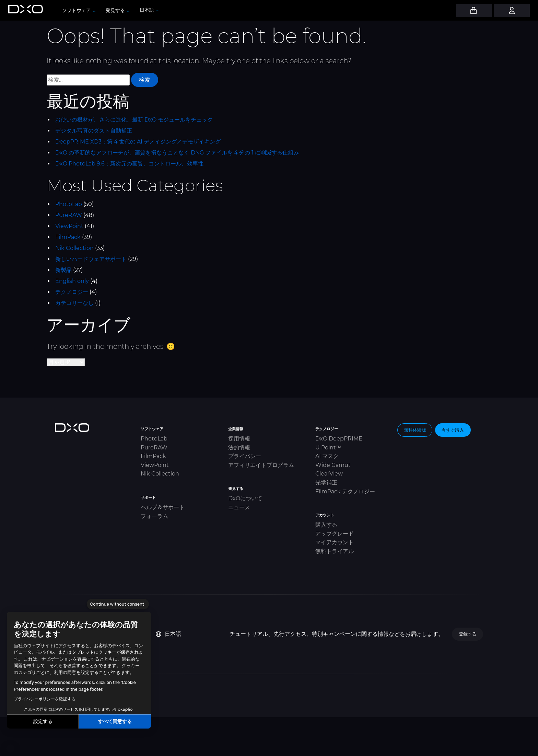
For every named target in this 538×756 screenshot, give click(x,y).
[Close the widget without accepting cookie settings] (118, 604)
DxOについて (245, 498)
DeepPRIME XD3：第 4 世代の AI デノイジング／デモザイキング (138, 142)
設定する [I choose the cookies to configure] (43, 721)
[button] (10, 748)
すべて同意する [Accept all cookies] (115, 721)
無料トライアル (335, 551)
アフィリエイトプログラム (261, 465)
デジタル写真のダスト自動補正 (94, 131)
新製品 (63, 270)
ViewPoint (69, 226)
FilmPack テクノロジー (345, 491)
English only (72, 281)
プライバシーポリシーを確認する (45, 699)
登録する (468, 634)
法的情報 (239, 448)
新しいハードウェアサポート (91, 259)
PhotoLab (69, 204)
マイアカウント (335, 542)
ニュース (239, 507)
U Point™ (328, 448)
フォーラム (154, 516)
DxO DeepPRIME (339, 439)
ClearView (329, 474)
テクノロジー (72, 292)
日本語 (168, 634)
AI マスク (327, 456)
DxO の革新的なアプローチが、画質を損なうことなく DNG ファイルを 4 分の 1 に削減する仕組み (177, 153)
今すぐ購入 (453, 430)
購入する (326, 525)
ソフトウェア (78, 10)
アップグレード (335, 534)
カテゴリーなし (74, 303)
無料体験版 (415, 430)
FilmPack (68, 237)
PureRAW (69, 215)
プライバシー (245, 456)
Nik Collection (74, 248)
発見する (117, 10)
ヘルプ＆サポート (163, 507)
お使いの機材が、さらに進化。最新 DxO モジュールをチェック (134, 120)
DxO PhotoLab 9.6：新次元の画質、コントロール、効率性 (129, 164)
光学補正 (326, 483)
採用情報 (239, 439)
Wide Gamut (333, 465)
